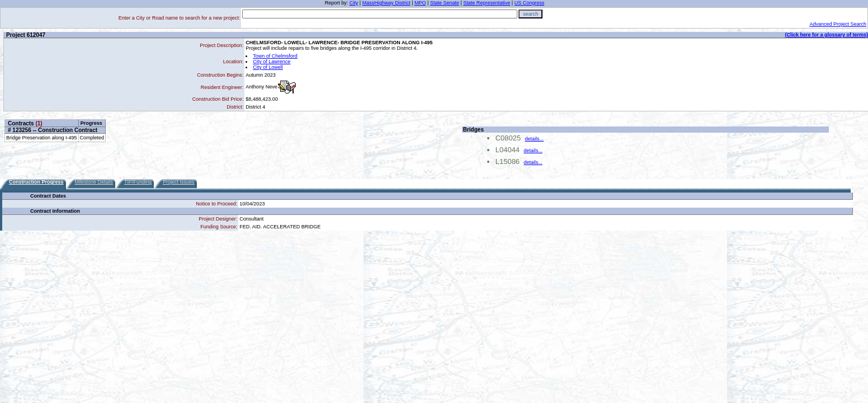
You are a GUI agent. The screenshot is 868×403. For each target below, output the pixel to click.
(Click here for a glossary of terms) (826, 35)
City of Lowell (268, 67)
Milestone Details (94, 182)
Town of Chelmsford (275, 56)
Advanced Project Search (838, 24)
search (530, 14)
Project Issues (179, 182)
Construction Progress (36, 182)
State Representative (487, 3)
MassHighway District (386, 3)
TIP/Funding (138, 182)
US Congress (530, 3)
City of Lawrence (272, 62)
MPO (420, 3)
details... (534, 139)
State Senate (445, 3)
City (354, 3)
